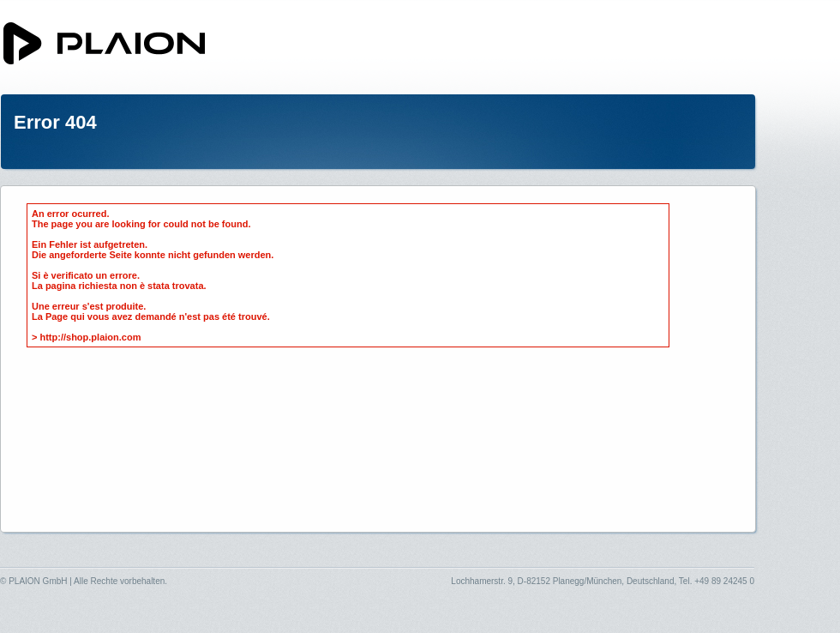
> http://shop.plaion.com (86, 337)
